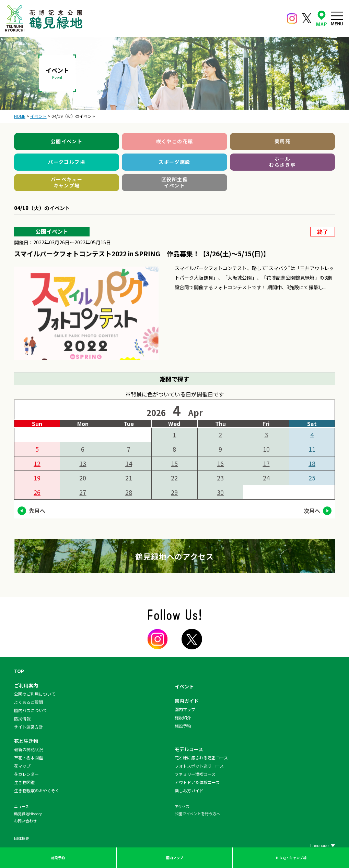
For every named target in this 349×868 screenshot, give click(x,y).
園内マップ (175, 858)
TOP (19, 671)
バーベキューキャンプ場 (67, 182)
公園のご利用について (35, 694)
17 (266, 463)
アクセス (182, 806)
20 (83, 478)
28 (129, 492)
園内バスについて (31, 710)
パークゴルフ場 (67, 162)
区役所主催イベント (174, 182)
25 (312, 478)
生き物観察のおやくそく (37, 790)
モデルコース (189, 749)
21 (129, 478)
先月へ (37, 511)
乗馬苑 (282, 141)
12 (37, 463)
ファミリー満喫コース (195, 774)
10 (266, 449)
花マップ (22, 766)
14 (129, 463)
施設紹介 (183, 717)
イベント (184, 686)
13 (83, 463)
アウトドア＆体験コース (197, 782)
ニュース (21, 806)
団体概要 (22, 838)
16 (220, 463)
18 (312, 463)
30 (220, 492)
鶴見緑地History (28, 814)
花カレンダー (26, 774)
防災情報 (22, 718)
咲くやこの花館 (175, 141)
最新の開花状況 (28, 749)
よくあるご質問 (28, 702)
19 (37, 478)
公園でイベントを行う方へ (197, 814)
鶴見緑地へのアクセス (175, 556)
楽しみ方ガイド (189, 790)
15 (174, 463)
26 (37, 492)
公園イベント (67, 141)
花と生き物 (26, 741)
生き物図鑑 (24, 782)
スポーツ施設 (174, 162)
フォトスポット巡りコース (199, 766)
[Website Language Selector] (323, 846)
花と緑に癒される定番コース (201, 757)
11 (312, 449)
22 (174, 478)
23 (220, 478)
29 (174, 492)
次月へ (312, 511)
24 (266, 478)
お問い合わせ (25, 821)
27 (83, 492)
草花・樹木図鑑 (28, 757)
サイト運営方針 (28, 727)
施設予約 (58, 858)
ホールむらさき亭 (282, 162)
